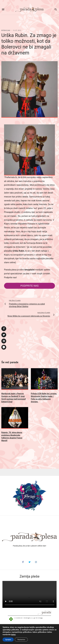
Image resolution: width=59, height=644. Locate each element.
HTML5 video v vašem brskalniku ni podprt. (29, 594)
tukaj (13, 635)
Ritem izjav (6, 30)
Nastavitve (21, 640)
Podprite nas (29, 286)
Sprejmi (8, 640)
